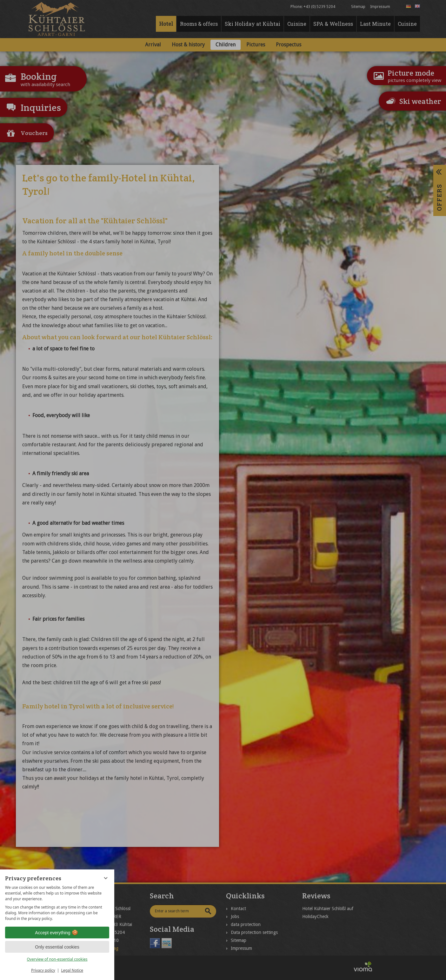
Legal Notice (72, 970)
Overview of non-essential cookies (57, 959)
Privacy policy (43, 970)
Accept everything (57, 933)
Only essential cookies (57, 947)
